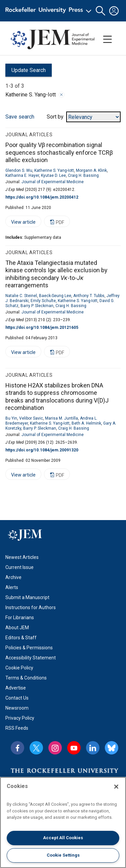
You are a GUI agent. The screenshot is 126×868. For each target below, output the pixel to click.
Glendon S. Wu (19, 170)
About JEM (17, 628)
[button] (100, 11)
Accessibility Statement (31, 658)
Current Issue (19, 567)
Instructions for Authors (31, 607)
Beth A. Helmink (86, 423)
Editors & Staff (21, 638)
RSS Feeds (17, 728)
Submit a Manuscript (27, 597)
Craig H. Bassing (83, 175)
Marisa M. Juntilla (61, 418)
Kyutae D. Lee (53, 175)
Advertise (16, 688)
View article (20, 223)
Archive (13, 577)
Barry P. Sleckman (37, 306)
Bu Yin (11, 418)
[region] (63, 822)
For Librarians (20, 618)
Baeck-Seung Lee (55, 296)
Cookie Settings (63, 855)
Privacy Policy (20, 718)
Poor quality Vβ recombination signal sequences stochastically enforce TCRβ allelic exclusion (59, 152)
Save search (20, 117)
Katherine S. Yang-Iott (54, 170)
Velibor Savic (31, 418)
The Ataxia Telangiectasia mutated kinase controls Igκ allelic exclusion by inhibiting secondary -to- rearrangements (56, 274)
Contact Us (17, 698)
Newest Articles (22, 557)
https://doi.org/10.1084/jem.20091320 (42, 450)
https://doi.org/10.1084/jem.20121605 (42, 328)
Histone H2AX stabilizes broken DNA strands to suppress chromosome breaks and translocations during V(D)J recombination (57, 397)
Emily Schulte (43, 301)
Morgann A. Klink (91, 170)
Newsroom (17, 708)
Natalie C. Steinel (21, 296)
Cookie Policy (19, 668)
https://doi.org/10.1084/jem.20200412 (42, 197)
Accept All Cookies (63, 838)
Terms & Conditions (26, 678)
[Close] (116, 787)
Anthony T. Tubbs (89, 296)
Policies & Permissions (29, 648)
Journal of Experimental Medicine (53, 182)
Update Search (26, 72)
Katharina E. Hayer (22, 175)
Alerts (12, 587)
